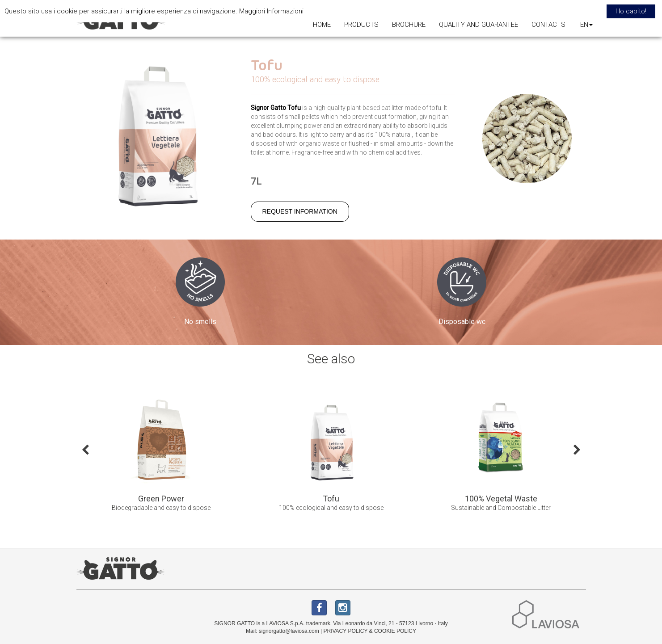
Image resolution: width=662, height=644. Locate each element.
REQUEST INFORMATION (300, 211)
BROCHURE (409, 25)
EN (586, 25)
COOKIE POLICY (395, 631)
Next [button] (577, 449)
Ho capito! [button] (631, 11)
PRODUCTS (361, 25)
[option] (161, 456)
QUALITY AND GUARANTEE (479, 25)
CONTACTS (548, 25)
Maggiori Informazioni (271, 11)
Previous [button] (85, 449)
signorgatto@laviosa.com (289, 631)
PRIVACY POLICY (345, 631)
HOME (322, 25)
